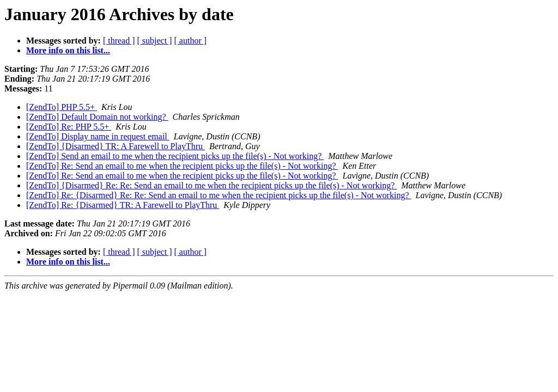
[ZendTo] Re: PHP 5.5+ (69, 127)
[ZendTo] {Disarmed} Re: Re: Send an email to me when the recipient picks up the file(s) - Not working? (211, 185)
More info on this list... (68, 50)
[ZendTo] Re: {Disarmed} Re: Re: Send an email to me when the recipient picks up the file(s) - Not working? (219, 195)
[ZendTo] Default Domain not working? (97, 117)
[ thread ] (119, 41)
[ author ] (191, 41)
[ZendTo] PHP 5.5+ (62, 107)
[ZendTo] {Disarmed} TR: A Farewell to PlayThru (116, 146)
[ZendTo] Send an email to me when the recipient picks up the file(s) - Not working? (175, 156)
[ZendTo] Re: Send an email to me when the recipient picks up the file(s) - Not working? (182, 166)
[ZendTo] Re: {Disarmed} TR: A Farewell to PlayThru (123, 205)
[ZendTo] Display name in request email (98, 136)
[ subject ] (155, 41)
